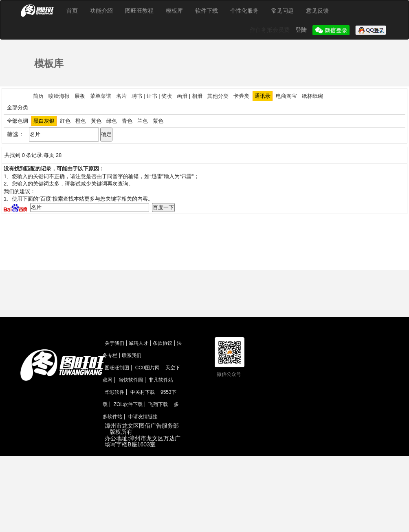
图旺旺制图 (117, 368)
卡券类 (241, 96)
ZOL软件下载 (128, 404)
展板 (80, 96)
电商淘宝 (286, 96)
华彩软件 (114, 392)
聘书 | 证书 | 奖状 (152, 96)
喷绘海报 (59, 96)
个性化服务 (244, 11)
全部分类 (18, 107)
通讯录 (263, 96)
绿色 (112, 121)
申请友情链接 (143, 417)
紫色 (158, 121)
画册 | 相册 (190, 96)
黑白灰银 (44, 121)
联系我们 (132, 355)
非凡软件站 (161, 380)
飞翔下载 (158, 404)
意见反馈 (317, 11)
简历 (38, 96)
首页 (72, 11)
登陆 (302, 30)
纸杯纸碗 (312, 96)
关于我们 (114, 343)
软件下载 (207, 11)
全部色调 (18, 121)
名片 (121, 96)
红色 (65, 121)
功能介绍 (101, 11)
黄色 (96, 121)
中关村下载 (143, 392)
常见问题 (282, 11)
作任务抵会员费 (270, 30)
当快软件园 (131, 380)
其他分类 (218, 96)
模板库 (174, 11)
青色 (127, 121)
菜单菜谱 (101, 96)
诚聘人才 (139, 343)
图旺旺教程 (139, 11)
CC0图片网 (147, 368)
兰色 (143, 121)
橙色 (81, 121)
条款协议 (163, 343)
